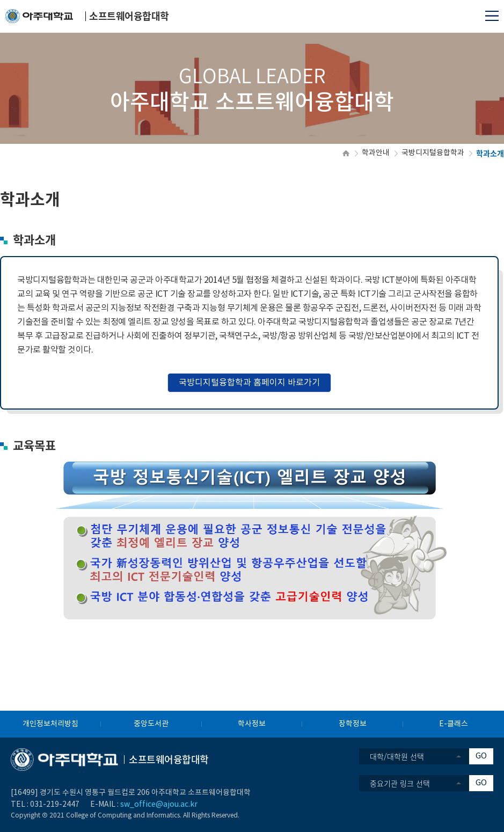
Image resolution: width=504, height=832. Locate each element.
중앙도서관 (151, 724)
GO (481, 756)
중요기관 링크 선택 (400, 783)
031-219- (46, 805)
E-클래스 (454, 724)
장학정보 (353, 724)
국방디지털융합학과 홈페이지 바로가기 (249, 383)
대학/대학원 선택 (397, 756)
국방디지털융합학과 (433, 153)
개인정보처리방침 (50, 724)
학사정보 (252, 724)
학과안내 (376, 153)
